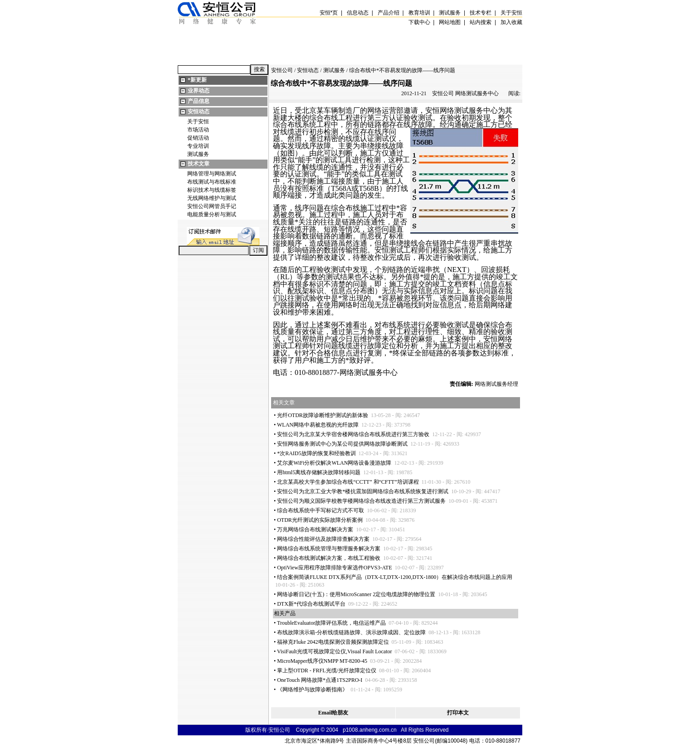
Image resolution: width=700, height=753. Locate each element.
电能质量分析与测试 (212, 214)
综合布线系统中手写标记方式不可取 (321, 510)
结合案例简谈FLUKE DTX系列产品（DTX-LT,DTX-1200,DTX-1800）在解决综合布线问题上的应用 (395, 577)
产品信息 (199, 101)
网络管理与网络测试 (212, 174)
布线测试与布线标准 (212, 182)
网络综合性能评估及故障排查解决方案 (323, 539)
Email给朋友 (333, 713)
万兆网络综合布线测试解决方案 (315, 530)
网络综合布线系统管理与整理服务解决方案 (329, 549)
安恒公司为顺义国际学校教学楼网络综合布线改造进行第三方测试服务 (361, 501)
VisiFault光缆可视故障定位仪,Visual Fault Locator (335, 651)
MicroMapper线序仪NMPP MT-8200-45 (322, 661)
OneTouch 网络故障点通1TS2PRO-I (320, 680)
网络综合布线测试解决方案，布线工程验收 (329, 558)
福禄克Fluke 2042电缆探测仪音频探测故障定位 (333, 642)
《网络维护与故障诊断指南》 (312, 690)
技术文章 (199, 164)
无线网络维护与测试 (212, 198)
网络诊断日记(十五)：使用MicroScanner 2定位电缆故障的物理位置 (356, 594)
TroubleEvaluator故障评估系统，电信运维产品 (331, 623)
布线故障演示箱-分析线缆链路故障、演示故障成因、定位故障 (351, 632)
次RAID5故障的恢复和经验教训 (316, 453)
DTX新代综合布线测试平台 (311, 604)
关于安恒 (198, 121)
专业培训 (198, 146)
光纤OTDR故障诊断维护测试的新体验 (323, 415)
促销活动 (198, 138)
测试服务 (198, 154)
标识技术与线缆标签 (212, 190)
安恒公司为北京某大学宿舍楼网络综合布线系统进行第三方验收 (353, 434)
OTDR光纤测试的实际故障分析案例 (320, 520)
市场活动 (198, 130)
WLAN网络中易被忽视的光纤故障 (318, 425)
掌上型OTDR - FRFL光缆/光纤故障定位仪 (327, 670)
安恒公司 (282, 70)
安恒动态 (199, 112)
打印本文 (458, 713)
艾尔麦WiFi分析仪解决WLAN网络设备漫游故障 (334, 463)
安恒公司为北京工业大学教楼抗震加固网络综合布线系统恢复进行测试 (363, 491)
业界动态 (199, 91)
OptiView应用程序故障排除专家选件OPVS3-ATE (334, 568)
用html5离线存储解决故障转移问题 (319, 472)
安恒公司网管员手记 (212, 206)
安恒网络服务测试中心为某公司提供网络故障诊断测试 (342, 444)
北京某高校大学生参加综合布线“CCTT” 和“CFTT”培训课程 (348, 482)
